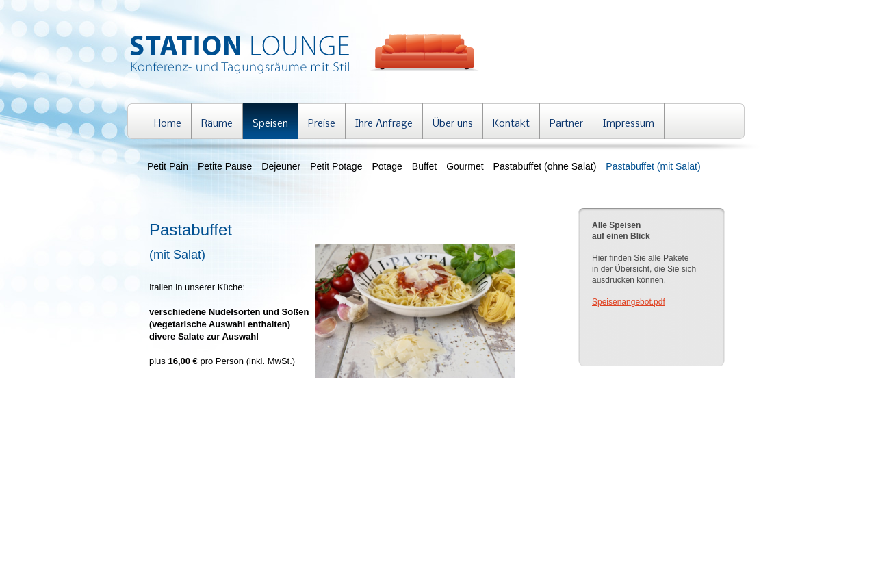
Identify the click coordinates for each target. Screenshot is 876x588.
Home (168, 124)
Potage (387, 166)
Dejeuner (281, 166)
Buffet (424, 166)
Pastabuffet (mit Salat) (653, 166)
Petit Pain (168, 166)
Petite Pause (225, 166)
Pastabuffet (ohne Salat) (545, 166)
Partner (566, 124)
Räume (217, 124)
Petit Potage (336, 166)
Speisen (270, 124)
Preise (322, 124)
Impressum (629, 124)
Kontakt (511, 124)
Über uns (453, 124)
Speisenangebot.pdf (629, 302)
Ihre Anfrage (384, 124)
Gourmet (465, 166)
